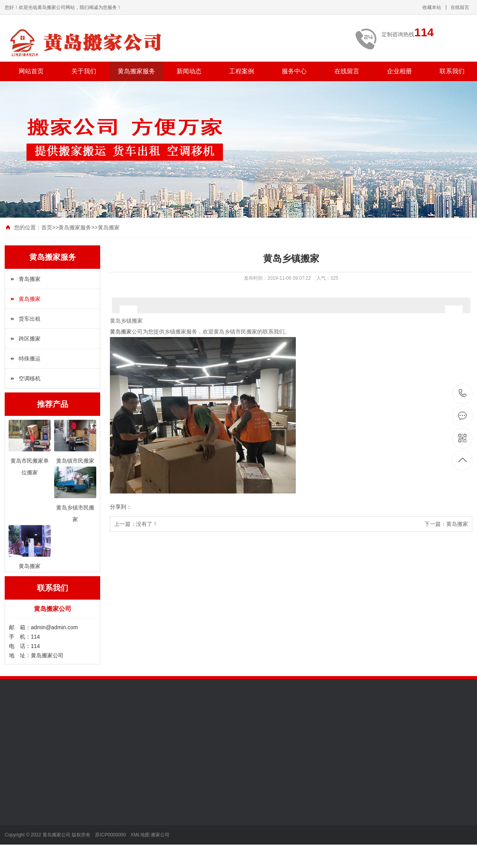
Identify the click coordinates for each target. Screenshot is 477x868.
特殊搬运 (30, 359)
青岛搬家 (30, 279)
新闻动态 (189, 71)
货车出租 (30, 319)
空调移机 (30, 378)
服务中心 (294, 71)
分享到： (121, 507)
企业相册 (399, 71)
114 (463, 393)
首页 (47, 227)
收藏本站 (432, 7)
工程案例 (242, 71)
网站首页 (31, 71)
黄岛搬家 (109, 227)
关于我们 (84, 71)
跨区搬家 (30, 339)
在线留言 (460, 7)
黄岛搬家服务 (136, 71)
